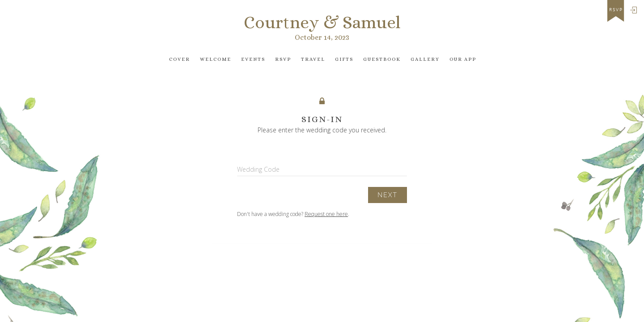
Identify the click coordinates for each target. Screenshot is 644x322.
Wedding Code (258, 169)
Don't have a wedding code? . (293, 214)
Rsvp (283, 59)
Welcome (216, 59)
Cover (180, 59)
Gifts (344, 59)
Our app (463, 59)
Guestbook (382, 59)
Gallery (425, 59)
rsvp (616, 10)
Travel (313, 59)
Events (253, 59)
